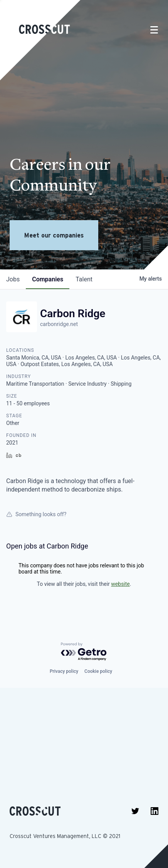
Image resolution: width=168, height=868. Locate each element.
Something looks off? (36, 514)
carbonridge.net (59, 324)
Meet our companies (54, 235)
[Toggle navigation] (154, 30)
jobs (13, 279)
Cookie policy (98, 671)
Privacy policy (64, 671)
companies (48, 279)
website (120, 584)
